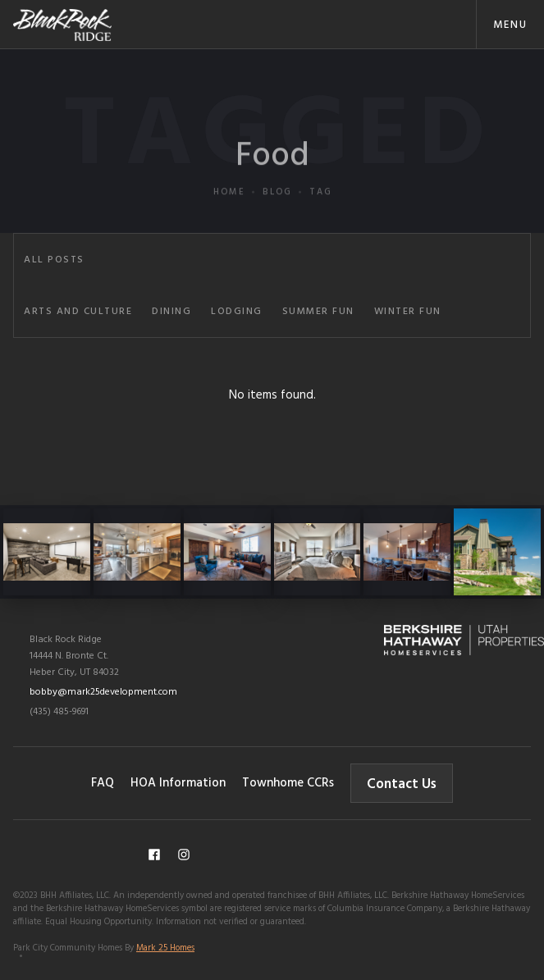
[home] (62, 24)
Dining (171, 312)
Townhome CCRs (288, 783)
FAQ (103, 783)
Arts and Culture (78, 312)
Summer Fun (318, 312)
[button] (510, 24)
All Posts (54, 260)
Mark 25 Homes (165, 948)
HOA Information (178, 783)
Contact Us (402, 784)
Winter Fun (408, 312)
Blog (277, 223)
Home (229, 223)
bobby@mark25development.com (103, 692)
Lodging (237, 312)
